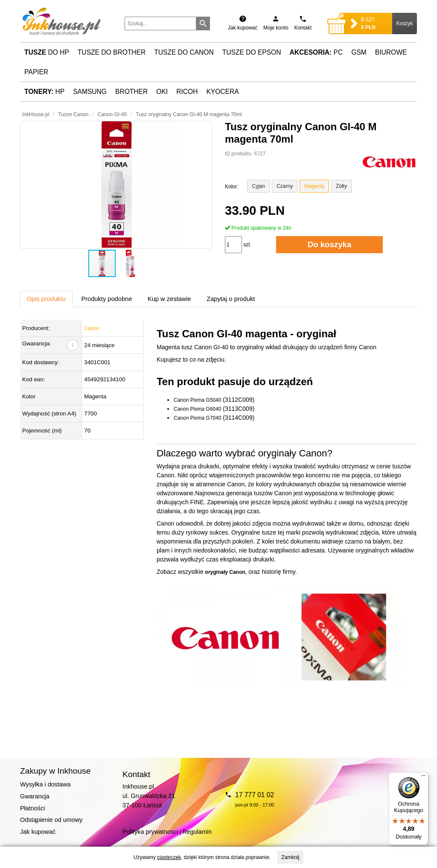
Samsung (90, 92)
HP (44, 92)
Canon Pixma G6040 (197, 409)
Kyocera (222, 92)
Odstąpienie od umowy (51, 820)
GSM (359, 52)
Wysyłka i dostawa (45, 784)
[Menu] (423, 777)
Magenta (314, 186)
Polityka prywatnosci (150, 832)
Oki (162, 92)
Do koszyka (330, 244)
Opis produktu (46, 299)
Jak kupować (38, 832)
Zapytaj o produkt (231, 299)
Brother (131, 92)
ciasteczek (169, 857)
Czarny (285, 186)
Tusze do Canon (184, 52)
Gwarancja (35, 796)
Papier (36, 72)
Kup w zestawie (169, 299)
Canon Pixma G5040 (197, 400)
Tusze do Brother (112, 52)
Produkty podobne (106, 299)
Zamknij (290, 857)
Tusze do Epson (252, 52)
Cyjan (258, 186)
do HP (47, 52)
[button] (116, 185)
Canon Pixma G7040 (197, 418)
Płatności (32, 808)
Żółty (341, 186)
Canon (92, 328)
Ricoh (187, 92)
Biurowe (391, 52)
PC (316, 52)
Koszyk (405, 23)
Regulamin (197, 832)
